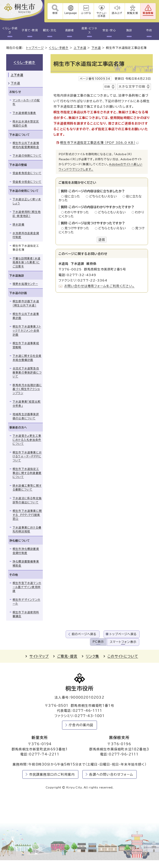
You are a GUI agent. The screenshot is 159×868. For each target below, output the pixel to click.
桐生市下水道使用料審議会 (26, 614)
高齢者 (70, 30)
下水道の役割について (27, 156)
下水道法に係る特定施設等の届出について (27, 500)
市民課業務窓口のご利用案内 (52, 774)
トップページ (35, 48)
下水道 (96, 48)
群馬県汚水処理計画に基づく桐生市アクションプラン (27, 389)
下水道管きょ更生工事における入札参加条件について (27, 440)
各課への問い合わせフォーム (111, 774)
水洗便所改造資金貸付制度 (26, 235)
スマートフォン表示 (123, 642)
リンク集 (92, 656)
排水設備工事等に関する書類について (27, 488)
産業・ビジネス (89, 30)
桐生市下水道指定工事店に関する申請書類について (27, 473)
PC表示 (98, 642)
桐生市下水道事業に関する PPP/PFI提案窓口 (27, 515)
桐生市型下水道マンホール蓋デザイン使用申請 (27, 587)
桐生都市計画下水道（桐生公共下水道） (26, 303)
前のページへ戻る (84, 634)
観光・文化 (50, 30)
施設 (129, 30)
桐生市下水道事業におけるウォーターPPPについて (27, 456)
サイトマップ (39, 656)
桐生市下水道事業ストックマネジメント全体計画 (27, 330)
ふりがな (86, 13)
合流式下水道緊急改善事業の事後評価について (27, 372)
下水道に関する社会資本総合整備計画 (27, 358)
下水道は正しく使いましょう (27, 201)
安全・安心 (109, 30)
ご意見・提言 (67, 656)
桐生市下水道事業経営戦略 (26, 345)
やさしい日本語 (102, 15)
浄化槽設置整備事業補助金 (26, 564)
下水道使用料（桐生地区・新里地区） (27, 214)
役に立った (73, 196)
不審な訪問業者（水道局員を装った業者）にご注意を (27, 262)
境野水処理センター (25, 284)
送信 (102, 240)
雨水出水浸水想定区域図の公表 (26, 123)
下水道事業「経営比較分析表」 (27, 404)
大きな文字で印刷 (132, 87)
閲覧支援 (133, 13)
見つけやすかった (78, 228)
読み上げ (117, 13)
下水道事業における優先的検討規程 (27, 530)
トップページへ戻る (123, 634)
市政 (149, 30)
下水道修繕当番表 (24, 113)
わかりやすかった (78, 212)
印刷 (107, 87)
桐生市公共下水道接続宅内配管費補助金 (26, 145)
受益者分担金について (27, 182)
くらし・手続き (10, 30)
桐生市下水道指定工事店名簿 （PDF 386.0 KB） (99, 143)
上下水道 (80, 48)
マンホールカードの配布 (26, 102)
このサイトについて (123, 656)
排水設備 (18, 224)
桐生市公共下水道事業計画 (26, 316)
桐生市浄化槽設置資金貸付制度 (26, 551)
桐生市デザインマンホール (26, 602)
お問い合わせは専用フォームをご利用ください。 (99, 286)
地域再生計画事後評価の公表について (26, 416)
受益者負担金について (27, 173)
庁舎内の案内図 (81, 725)
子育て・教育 (30, 30)
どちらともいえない (104, 196)
